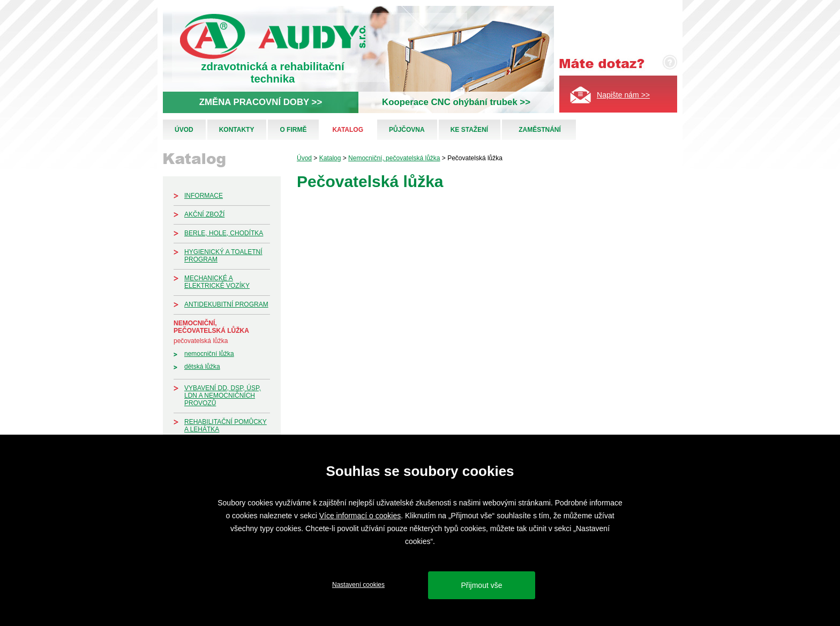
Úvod (184, 130)
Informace (204, 196)
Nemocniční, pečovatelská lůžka (211, 327)
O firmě (293, 130)
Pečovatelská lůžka (201, 341)
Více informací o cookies (360, 516)
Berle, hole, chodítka (224, 233)
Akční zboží (204, 214)
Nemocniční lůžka (209, 354)
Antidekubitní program (226, 304)
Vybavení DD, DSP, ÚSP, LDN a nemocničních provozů (223, 396)
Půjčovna (407, 130)
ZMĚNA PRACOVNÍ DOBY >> (261, 102)
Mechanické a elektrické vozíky (217, 282)
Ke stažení (469, 130)
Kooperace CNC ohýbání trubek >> (456, 102)
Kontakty (237, 130)
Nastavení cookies (358, 585)
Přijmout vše (481, 585)
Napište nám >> (623, 95)
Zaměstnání (540, 130)
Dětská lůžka (202, 367)
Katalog (348, 130)
